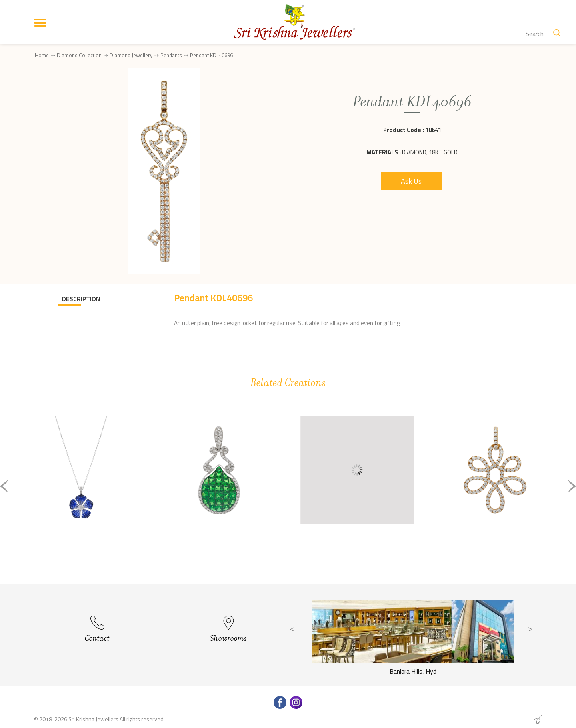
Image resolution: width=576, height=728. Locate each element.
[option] (81, 493)
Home (42, 55)
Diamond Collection (79, 55)
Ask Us (411, 181)
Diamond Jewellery (131, 55)
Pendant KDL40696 (211, 55)
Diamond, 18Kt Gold (430, 152)
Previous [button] (4, 486)
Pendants (171, 55)
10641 (433, 130)
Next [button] (572, 486)
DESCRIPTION (81, 299)
